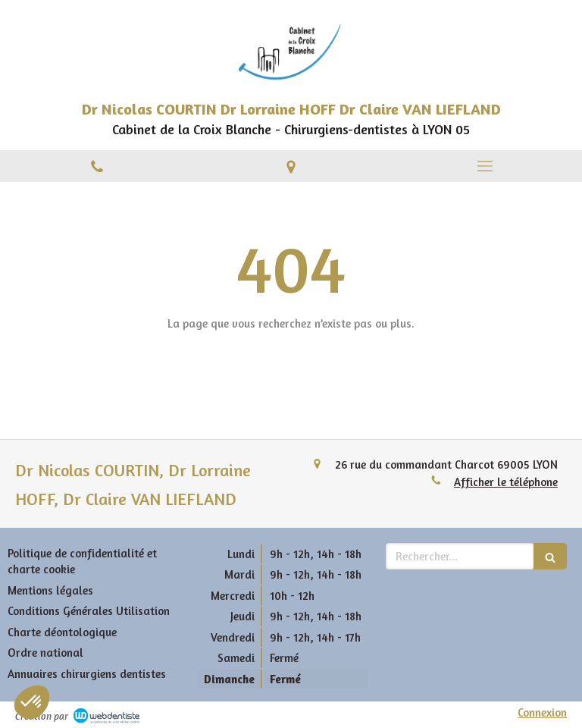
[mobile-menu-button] (485, 166)
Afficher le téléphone (506, 482)
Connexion (542, 712)
